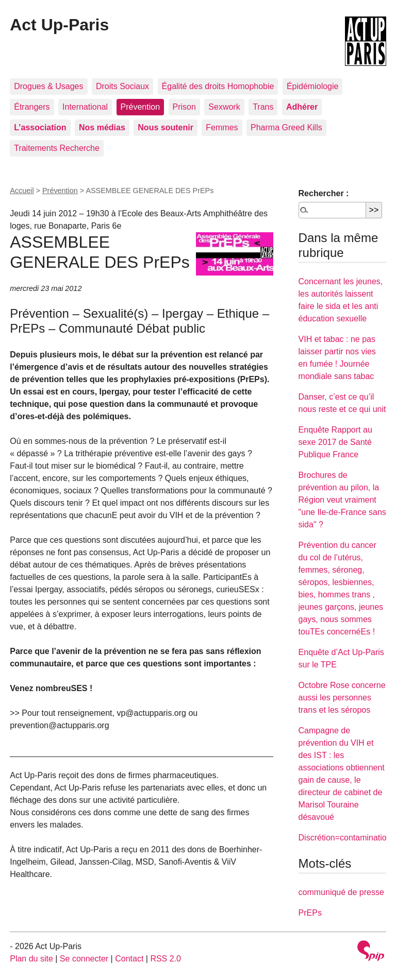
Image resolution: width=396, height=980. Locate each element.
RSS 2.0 (166, 959)
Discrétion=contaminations (347, 838)
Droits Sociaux (122, 86)
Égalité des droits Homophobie (218, 86)
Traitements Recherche (57, 148)
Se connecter (84, 959)
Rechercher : (324, 193)
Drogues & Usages (48, 86)
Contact (129, 959)
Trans (263, 107)
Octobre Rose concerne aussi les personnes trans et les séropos (342, 698)
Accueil (22, 191)
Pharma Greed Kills (286, 127)
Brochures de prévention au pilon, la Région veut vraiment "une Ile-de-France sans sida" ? (342, 500)
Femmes (222, 127)
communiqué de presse (341, 892)
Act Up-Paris (59, 25)
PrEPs (310, 913)
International (85, 107)
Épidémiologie (313, 86)
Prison (184, 107)
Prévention (141, 107)
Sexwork (224, 107)
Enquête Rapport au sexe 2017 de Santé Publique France (335, 442)
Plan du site (31, 959)
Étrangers (32, 107)
